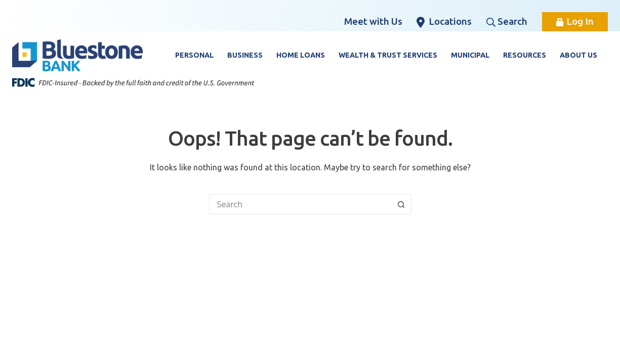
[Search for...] (300, 204)
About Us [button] (578, 55)
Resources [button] (525, 55)
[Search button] (401, 204)
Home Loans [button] (301, 55)
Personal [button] (194, 55)
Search (507, 21)
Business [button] (245, 55)
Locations (444, 22)
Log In (575, 21)
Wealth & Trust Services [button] (388, 55)
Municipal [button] (470, 55)
